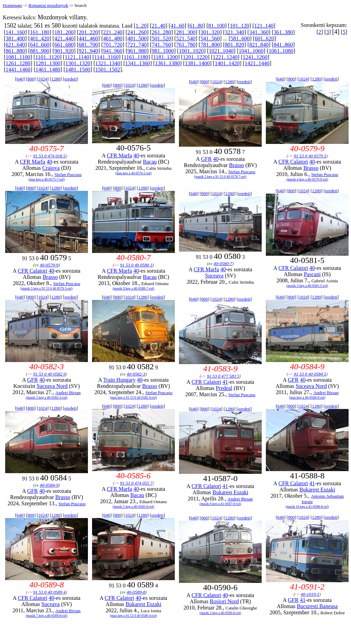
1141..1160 (106, 57)
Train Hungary (119, 380)
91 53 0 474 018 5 (49, 156)
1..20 (141, 26)
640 (20, 79)
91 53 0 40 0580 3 (136, 265)
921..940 (88, 51)
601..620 (264, 38)
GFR (206, 159)
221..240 (113, 32)
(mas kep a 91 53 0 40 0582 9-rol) (133, 397)
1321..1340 (108, 63)
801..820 (234, 45)
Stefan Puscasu (68, 174)
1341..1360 (138, 63)
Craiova (51, 168)
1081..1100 (18, 57)
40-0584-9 (49, 485)
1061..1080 (281, 51)
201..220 (88, 32)
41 (225, 382)
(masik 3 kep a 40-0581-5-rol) (307, 286)
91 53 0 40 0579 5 (310, 156)
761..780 (186, 45)
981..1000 (163, 51)
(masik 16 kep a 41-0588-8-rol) (307, 506)
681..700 (88, 45)
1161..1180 (136, 57)
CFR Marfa (33, 162)
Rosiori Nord (224, 601)
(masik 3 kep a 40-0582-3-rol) (47, 397)
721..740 (137, 45)
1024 (43, 79)
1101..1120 (47, 57)
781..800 (210, 45)
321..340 (234, 32)
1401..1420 (227, 63)
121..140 (264, 26)
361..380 (283, 32)
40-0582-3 (136, 374)
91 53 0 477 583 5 (223, 376)
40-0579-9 (49, 265)
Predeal (224, 388)
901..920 (64, 51)
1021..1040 (221, 51)
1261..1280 (18, 63)
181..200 (64, 32)
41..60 (178, 26)
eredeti (71, 79)
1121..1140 (77, 57)
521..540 (186, 38)
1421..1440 (257, 63)
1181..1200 (165, 57)
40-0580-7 (223, 264)
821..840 (259, 45)
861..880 (15, 51)
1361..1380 (168, 63)
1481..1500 (78, 70)
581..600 (240, 38)
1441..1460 (18, 70)
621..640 (15, 45)
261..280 (161, 32)
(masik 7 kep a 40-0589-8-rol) (47, 616)
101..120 (240, 26)
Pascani (312, 274)
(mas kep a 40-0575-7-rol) (46, 179)
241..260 (137, 32)
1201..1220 (195, 57)
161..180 (40, 32)
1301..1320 (78, 63)
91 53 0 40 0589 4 (49, 592)
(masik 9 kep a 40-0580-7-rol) (134, 288)
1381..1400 (197, 63)
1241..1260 (255, 57)
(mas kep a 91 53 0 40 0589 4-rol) (133, 616)
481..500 (137, 38)
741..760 (161, 45)
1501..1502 (108, 70)
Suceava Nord (52, 386)
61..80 (196, 26)
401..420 (40, 38)
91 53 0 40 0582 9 (49, 374)
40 (49, 162)
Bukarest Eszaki (230, 492)
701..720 (113, 45)
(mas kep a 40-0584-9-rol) (307, 397)
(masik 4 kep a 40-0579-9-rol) (307, 179)
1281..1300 (48, 63)
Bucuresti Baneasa (317, 606)
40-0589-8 (136, 592)
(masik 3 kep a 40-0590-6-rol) (220, 613)
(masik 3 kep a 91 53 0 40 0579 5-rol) (46, 288)
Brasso (237, 165)
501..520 (161, 38)
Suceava (214, 276)
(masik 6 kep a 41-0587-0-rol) (220, 504)
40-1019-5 (310, 594)
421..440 (64, 38)
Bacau (150, 162)
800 (31, 79)
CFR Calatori (293, 162)
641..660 (40, 45)
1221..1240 (225, 57)
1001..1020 (191, 51)
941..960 (113, 51)
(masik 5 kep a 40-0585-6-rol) (134, 506)
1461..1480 (48, 70)
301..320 (210, 32)
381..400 (15, 38)
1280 (56, 79)
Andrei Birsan (68, 393)
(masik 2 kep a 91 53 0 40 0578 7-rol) (220, 177)
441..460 (88, 38)
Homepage (12, 5)
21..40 (159, 26)
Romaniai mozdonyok (48, 5)
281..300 (186, 32)
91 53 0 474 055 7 (136, 483)
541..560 (210, 38)
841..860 (283, 45)
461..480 (113, 38)
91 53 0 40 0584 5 (310, 374)
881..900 (40, 51)
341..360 (259, 32)
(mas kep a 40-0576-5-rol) (133, 173)
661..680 (64, 45)
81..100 (217, 26)
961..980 (137, 51)
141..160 (15, 32)
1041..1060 (251, 51)
